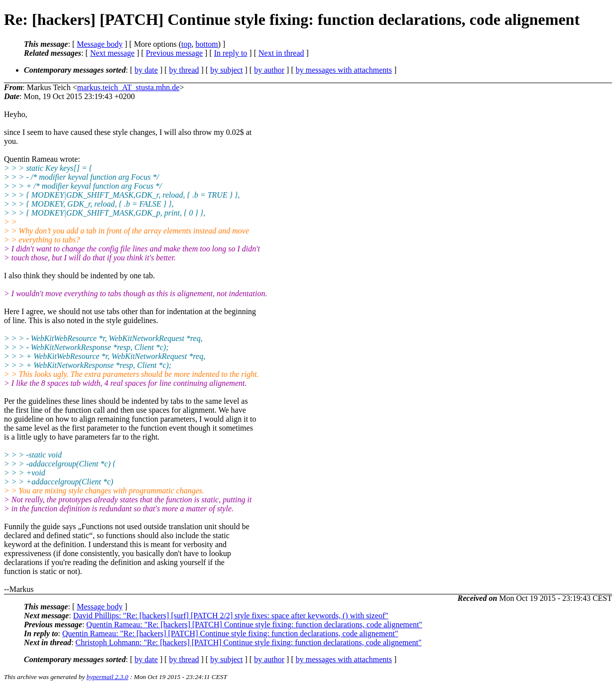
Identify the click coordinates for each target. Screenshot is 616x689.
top (186, 44)
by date (146, 70)
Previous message (174, 53)
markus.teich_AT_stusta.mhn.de (128, 87)
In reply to (231, 53)
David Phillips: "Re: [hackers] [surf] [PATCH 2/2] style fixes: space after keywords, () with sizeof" (231, 616)
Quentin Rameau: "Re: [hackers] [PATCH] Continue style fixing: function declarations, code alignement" (254, 625)
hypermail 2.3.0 (108, 677)
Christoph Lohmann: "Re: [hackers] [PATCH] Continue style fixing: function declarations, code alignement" (249, 642)
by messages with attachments (344, 70)
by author (269, 70)
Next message (112, 53)
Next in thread (281, 53)
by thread (184, 70)
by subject (226, 70)
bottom (206, 44)
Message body (100, 44)
